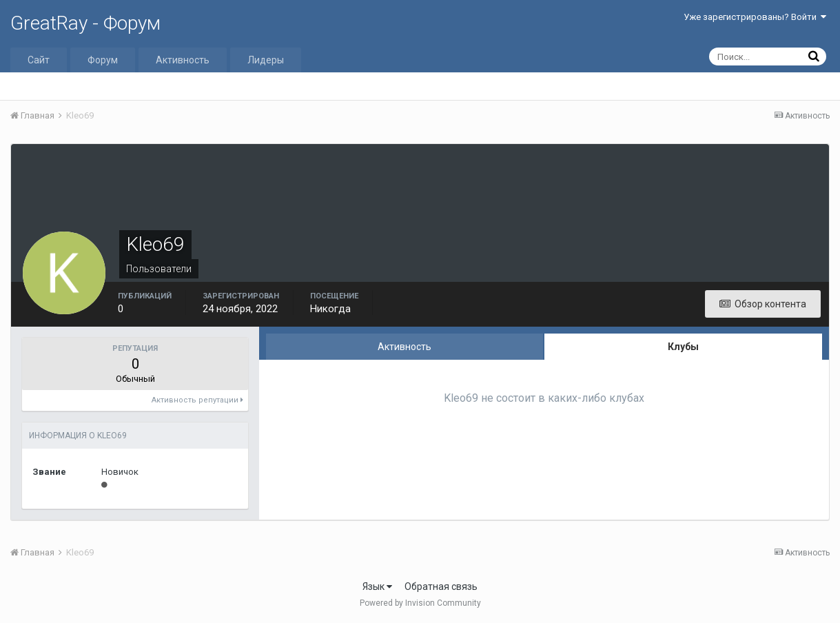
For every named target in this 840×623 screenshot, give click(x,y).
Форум (103, 60)
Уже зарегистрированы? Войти (755, 17)
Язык (377, 586)
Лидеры (266, 60)
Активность (183, 60)
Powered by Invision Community (420, 603)
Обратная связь (441, 586)
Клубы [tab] (683, 347)
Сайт (39, 60)
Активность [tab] (404, 347)
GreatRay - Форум (85, 23)
